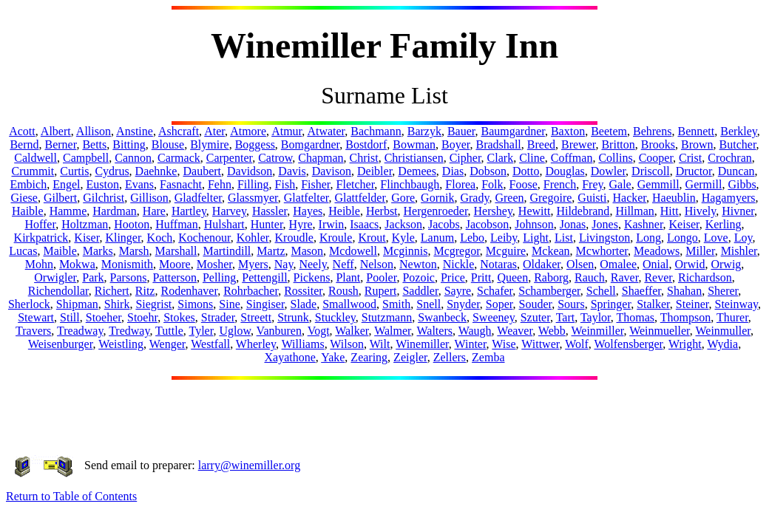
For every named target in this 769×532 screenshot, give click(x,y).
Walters (435, 331)
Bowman (414, 144)
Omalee (618, 264)
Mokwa (77, 264)
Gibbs (742, 184)
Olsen (580, 264)
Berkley (739, 131)
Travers (33, 331)
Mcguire (506, 251)
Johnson (534, 224)
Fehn (220, 184)
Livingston (604, 238)
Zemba (488, 357)
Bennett (696, 131)
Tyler (201, 331)
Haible (28, 211)
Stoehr (142, 317)
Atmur (287, 131)
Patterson (175, 277)
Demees (417, 171)
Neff (343, 264)
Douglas (565, 171)
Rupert (381, 291)
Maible (60, 251)
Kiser (87, 238)
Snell (428, 304)
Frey (592, 184)
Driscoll (651, 171)
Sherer (723, 291)
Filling (253, 184)
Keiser (684, 224)
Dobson (488, 171)
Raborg (551, 277)
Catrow (275, 158)
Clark (501, 158)
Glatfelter (306, 198)
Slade (304, 304)
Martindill (227, 251)
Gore (403, 198)
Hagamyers (729, 198)
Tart (566, 317)
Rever (658, 277)
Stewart (36, 317)
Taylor (596, 317)
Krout (372, 238)
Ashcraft (179, 131)
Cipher (465, 158)
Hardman (115, 211)
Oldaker (542, 264)
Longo (682, 238)
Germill (704, 184)
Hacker (629, 198)
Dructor (694, 171)
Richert (112, 291)
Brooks (658, 144)
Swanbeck (442, 317)
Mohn (39, 264)
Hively (701, 211)
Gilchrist (104, 198)
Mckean (551, 251)
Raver (625, 277)
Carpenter (229, 158)
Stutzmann (387, 317)
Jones (605, 224)
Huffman (176, 224)
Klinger (123, 238)
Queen (512, 277)
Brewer (578, 144)
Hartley (189, 211)
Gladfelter (198, 198)
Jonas (573, 224)
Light (536, 238)
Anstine (135, 131)
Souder (536, 304)
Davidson (250, 171)
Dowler (608, 171)
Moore (175, 264)
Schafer (495, 291)
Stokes (179, 317)
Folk (492, 184)
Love (716, 238)
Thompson (685, 317)
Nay (284, 264)
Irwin (332, 224)
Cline (532, 158)
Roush (343, 291)
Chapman (321, 158)
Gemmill (658, 184)
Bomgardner (310, 144)
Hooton (132, 224)
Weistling (121, 344)
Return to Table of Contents (71, 496)
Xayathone (289, 357)
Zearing (369, 357)
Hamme (68, 211)
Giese (24, 198)
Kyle (403, 238)
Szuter (535, 317)
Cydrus (112, 171)
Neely (312, 264)
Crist (690, 158)
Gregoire (551, 198)
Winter (470, 344)
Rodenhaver (189, 291)
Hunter (267, 224)
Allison (94, 131)
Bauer (461, 131)
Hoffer (40, 224)
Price (453, 277)
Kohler (253, 238)
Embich (28, 184)
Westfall (210, 344)
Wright (685, 344)
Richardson (705, 277)
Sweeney (494, 317)
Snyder (463, 304)
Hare (154, 211)
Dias (453, 171)
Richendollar (58, 291)
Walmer (393, 331)
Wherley (256, 344)
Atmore (248, 131)
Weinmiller (598, 331)
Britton (618, 144)
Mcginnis (405, 251)
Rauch (590, 277)
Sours (571, 304)
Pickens (312, 277)
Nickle (459, 264)
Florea (460, 184)
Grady (474, 198)
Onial (656, 264)
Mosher (214, 264)
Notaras (498, 264)
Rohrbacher (251, 291)
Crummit (33, 171)
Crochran (730, 158)
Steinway (737, 304)
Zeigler (410, 357)
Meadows (657, 251)
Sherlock (29, 304)
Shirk (117, 304)
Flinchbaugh (410, 184)
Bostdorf (366, 144)
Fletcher (356, 184)
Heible (344, 211)
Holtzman (85, 224)
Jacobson (488, 224)
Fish (285, 184)
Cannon (133, 158)
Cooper (656, 158)
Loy (743, 238)
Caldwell (35, 158)
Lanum (437, 238)
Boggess (255, 144)
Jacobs (444, 224)
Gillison (149, 198)
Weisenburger (61, 344)
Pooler (381, 277)
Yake (333, 357)
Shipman (77, 304)
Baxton (568, 131)
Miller (700, 251)
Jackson (403, 224)
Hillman (634, 211)
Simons (195, 304)
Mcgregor (456, 251)
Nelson (377, 264)
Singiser (265, 304)
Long (648, 238)
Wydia (722, 344)
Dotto (526, 171)
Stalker (653, 304)
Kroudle (294, 238)
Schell (601, 291)
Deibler (375, 171)
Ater (214, 131)
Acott (22, 131)
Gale (620, 184)
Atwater (326, 131)
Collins (615, 158)
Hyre (301, 224)
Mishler (739, 251)
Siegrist (153, 304)
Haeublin (674, 198)
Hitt (670, 211)
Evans (139, 184)
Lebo (472, 238)
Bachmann (376, 131)
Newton (418, 264)
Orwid (690, 264)
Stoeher (104, 317)
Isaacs (364, 224)
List (564, 238)
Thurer (732, 317)
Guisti (592, 198)
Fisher (315, 184)
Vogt (319, 331)
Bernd (24, 144)
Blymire (209, 144)
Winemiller (422, 344)
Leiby (504, 238)
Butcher (738, 144)
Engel (66, 184)
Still (70, 317)
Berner (61, 144)
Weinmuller (723, 331)
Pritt (481, 277)
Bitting (129, 144)
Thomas (635, 317)
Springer (611, 304)
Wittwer (540, 344)
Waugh (475, 331)
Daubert (202, 171)
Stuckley (335, 317)
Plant (348, 277)
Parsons (129, 277)
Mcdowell (353, 251)
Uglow (235, 331)
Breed (541, 144)
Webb (552, 331)
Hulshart (224, 224)
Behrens (652, 131)
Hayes (308, 211)
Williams (303, 344)
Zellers (450, 357)
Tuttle (169, 331)
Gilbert (60, 198)
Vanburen (279, 331)
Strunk (293, 317)
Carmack (179, 158)
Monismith (127, 264)
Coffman (572, 158)
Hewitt (535, 211)
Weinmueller (660, 331)
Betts (94, 144)
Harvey (229, 211)
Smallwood (349, 304)
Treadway (80, 331)
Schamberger (549, 291)
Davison (332, 171)
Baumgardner (512, 131)
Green (509, 198)
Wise (504, 344)
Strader (218, 317)
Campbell (86, 158)
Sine (229, 304)
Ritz (145, 291)
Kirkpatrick (41, 238)
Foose (524, 184)
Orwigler (55, 277)
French (560, 184)
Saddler (420, 291)
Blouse (168, 144)
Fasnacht (181, 184)
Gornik (437, 198)
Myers (253, 264)
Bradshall (498, 144)
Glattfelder (360, 198)
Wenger (167, 344)
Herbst (382, 211)
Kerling (724, 224)
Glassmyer (253, 198)
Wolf (577, 344)
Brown (697, 144)
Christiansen (414, 158)
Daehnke (156, 171)
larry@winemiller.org (249, 465)
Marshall (176, 251)
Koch (160, 238)
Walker (352, 331)
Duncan (736, 171)
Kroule (336, 238)
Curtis (74, 171)
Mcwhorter (602, 251)
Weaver (515, 331)
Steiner (692, 304)
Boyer (455, 144)
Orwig (726, 264)
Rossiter (303, 291)
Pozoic (419, 277)
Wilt (380, 344)
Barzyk (424, 131)
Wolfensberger (628, 344)
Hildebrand (583, 211)
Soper (499, 304)
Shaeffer (641, 291)
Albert (56, 131)
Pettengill (264, 277)
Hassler (270, 211)
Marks (98, 251)
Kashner (644, 224)
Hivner (738, 211)
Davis (292, 171)
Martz (271, 251)
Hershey (493, 211)
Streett (256, 317)
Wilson (347, 344)
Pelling (219, 277)
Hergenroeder (436, 211)
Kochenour (204, 238)
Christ (364, 158)
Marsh (134, 251)
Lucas (23, 251)
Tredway (129, 331)
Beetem (609, 131)
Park (93, 277)
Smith (396, 304)
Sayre (458, 291)
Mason (308, 251)
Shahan (684, 291)
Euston (102, 184)
